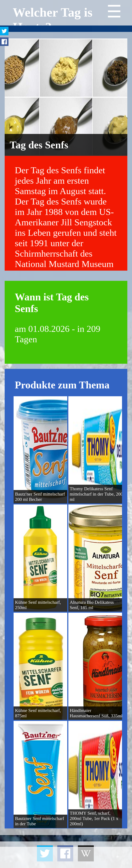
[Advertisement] (66, 857)
